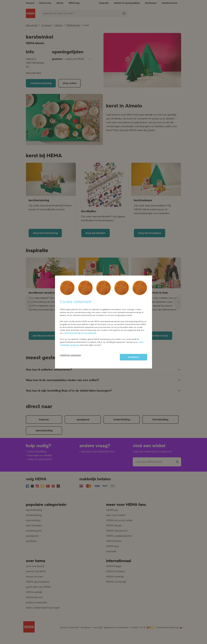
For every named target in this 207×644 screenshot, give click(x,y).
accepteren (133, 357)
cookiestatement (71, 333)
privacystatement (89, 333)
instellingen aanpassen (70, 355)
